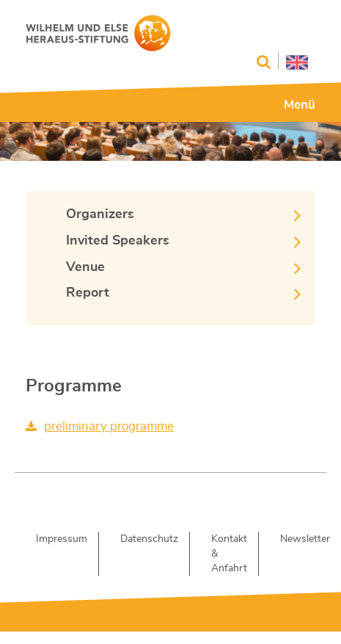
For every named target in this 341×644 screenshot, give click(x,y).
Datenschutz (149, 539)
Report (88, 293)
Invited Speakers (118, 241)
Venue (85, 267)
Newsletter (305, 539)
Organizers (100, 214)
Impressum (62, 539)
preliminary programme (109, 426)
